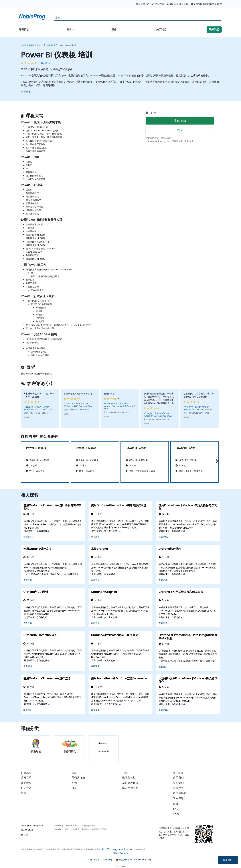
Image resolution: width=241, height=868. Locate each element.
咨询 (69, 29)
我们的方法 (78, 778)
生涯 (176, 804)
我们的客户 (180, 793)
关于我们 (162, 29)
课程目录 (24, 29)
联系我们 (228, 860)
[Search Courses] (138, 18)
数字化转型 (129, 778)
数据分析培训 (35, 45)
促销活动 (26, 783)
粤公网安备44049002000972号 (135, 860)
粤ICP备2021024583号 (101, 860)
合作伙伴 (178, 788)
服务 (114, 29)
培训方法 (26, 788)
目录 (74, 788)
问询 (180, 130)
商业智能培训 (49, 45)
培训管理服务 (130, 783)
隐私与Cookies (121, 853)
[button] (216, 461)
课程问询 (180, 121)
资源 (24, 793)
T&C (176, 814)
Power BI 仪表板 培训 (67, 45)
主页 (24, 45)
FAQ (176, 809)
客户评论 (178, 798)
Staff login (121, 866)
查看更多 (26, 92)
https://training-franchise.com (117, 849)
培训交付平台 (130, 788)
